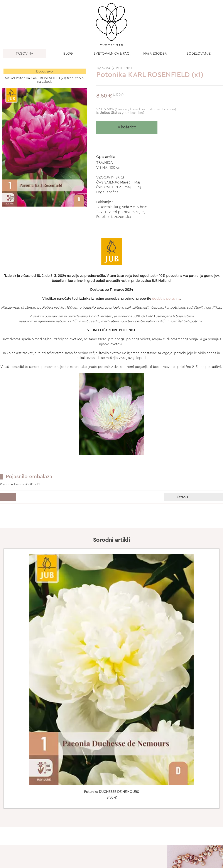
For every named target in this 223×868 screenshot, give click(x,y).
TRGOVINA (24, 54)
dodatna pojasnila (166, 299)
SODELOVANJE (199, 54)
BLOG (68, 54)
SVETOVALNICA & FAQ (112, 54)
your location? (122, 113)
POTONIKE (124, 68)
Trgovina (103, 68)
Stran (177, 497)
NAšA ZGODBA (155, 54)
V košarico (127, 127)
